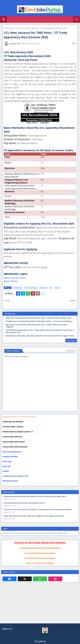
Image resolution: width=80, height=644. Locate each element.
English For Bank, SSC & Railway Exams (19, 417)
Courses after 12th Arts (12, 437)
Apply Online (11, 281)
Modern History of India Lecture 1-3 (18, 432)
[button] (77, 19)
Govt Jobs (44, 288)
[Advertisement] (40, 605)
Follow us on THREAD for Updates (40, 563)
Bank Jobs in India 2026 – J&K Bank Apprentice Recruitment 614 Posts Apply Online (40, 336)
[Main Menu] (3, 19)
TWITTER (46, 548)
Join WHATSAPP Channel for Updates (40, 558)
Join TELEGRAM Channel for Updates (40, 553)
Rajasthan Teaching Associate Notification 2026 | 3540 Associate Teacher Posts (39, 318)
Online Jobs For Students (13, 422)
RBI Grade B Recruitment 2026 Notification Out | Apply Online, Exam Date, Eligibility (37, 326)
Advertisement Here (15, 278)
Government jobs (31, 288)
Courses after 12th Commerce (15, 447)
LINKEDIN (56, 548)
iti (51, 288)
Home (6, 28)
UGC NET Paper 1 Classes (13, 427)
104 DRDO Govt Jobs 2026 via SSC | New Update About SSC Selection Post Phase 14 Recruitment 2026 (40, 331)
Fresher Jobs (17, 288)
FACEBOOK (25, 548)
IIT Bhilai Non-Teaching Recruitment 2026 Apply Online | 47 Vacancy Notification (39, 321)
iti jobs (12, 28)
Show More (71, 340)
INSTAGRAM (36, 548)
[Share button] (43, 294)
